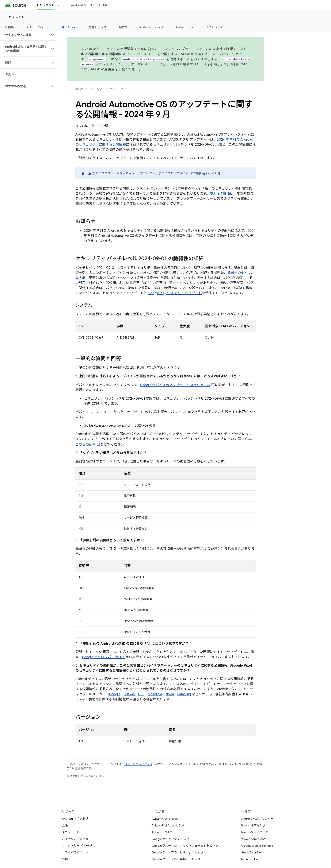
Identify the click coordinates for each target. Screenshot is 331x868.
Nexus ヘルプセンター (256, 832)
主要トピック (98, 27)
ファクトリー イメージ (77, 846)
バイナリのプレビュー (77, 839)
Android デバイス (151, 27)
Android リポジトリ (75, 819)
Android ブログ (162, 832)
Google (115, 694)
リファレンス (214, 27)
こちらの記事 (85, 445)
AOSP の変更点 (103, 69)
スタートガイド (37, 27)
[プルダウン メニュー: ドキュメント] (60, 5)
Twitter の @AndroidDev (168, 825)
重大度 (80, 278)
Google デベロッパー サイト (104, 657)
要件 (65, 825)
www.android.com (254, 839)
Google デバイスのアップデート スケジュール (175, 385)
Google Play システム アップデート (175, 293)
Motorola (155, 694)
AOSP (79, 89)
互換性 (123, 27)
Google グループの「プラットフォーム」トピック (185, 846)
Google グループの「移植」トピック (176, 859)
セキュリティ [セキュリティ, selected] (68, 27)
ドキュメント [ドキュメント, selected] (46, 5)
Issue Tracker (250, 859)
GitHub (67, 859)
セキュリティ (118, 89)
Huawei (129, 694)
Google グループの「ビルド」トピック (178, 852)
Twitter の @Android (165, 819)
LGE (141, 694)
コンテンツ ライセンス (138, 764)
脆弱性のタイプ (239, 273)
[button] (25, 35)
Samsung (184, 694)
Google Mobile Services (257, 846)
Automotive (184, 27)
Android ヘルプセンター (257, 819)
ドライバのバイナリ (75, 852)
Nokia (170, 694)
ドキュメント (15, 17)
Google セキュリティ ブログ (170, 839)
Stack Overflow (252, 852)
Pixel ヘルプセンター (255, 825)
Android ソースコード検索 (89, 5)
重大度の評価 (220, 194)
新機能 (10, 27)
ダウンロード (71, 832)
